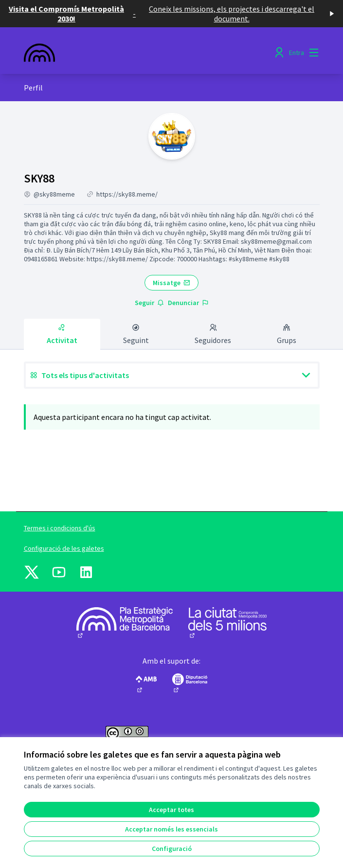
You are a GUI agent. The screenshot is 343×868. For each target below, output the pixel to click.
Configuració (172, 849)
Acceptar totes (171, 810)
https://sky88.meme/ (127, 194)
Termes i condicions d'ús (60, 528)
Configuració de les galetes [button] (64, 548)
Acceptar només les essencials (171, 829)
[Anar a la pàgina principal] (134, 53)
